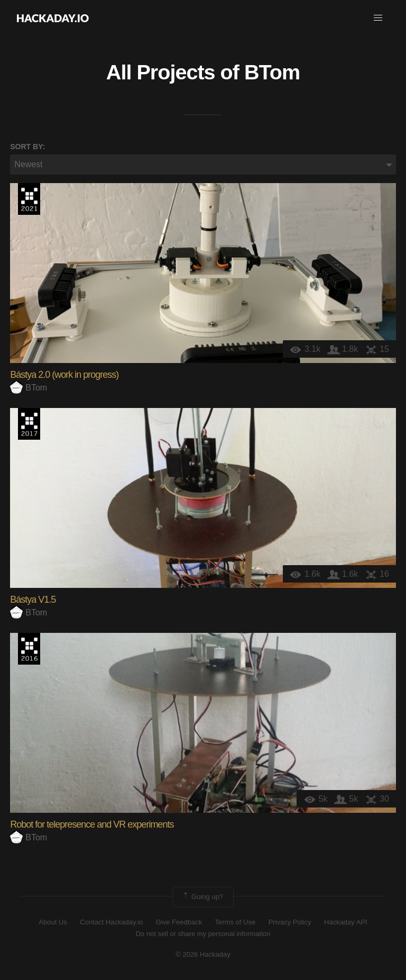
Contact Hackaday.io (111, 922)
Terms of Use (236, 922)
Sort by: (27, 147)
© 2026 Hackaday (203, 954)
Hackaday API (346, 922)
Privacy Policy (290, 922)
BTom (272, 72)
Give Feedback (179, 922)
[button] (378, 18)
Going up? (202, 897)
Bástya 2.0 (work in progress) (64, 375)
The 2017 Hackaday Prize (29, 424)
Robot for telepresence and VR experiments (92, 824)
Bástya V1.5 (33, 600)
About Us (53, 922)
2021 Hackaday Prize (29, 199)
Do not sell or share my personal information (203, 934)
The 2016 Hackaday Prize (29, 649)
